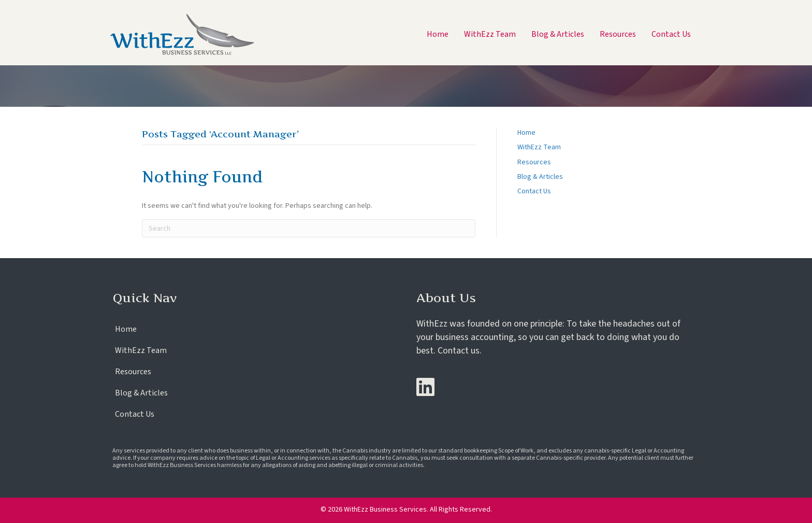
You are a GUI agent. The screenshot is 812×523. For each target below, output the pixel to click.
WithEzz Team (539, 147)
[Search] (309, 228)
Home (526, 133)
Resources (534, 162)
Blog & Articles (540, 177)
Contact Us (534, 191)
